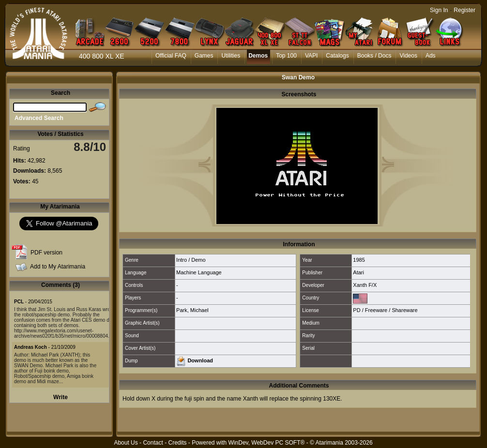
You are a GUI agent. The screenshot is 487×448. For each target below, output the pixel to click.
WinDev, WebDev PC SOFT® (267, 443)
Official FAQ (171, 56)
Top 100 (286, 56)
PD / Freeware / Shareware (385, 310)
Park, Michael (192, 310)
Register (464, 10)
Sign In (439, 10)
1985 (359, 260)
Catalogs (337, 56)
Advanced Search (39, 118)
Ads (431, 56)
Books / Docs (374, 56)
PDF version (46, 253)
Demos (258, 56)
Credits (177, 443)
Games (204, 56)
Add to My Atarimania (58, 267)
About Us (126, 443)
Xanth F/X (365, 285)
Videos (408, 56)
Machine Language (199, 272)
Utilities (231, 56)
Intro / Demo (191, 260)
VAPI (311, 56)
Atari (358, 272)
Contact (153, 443)
